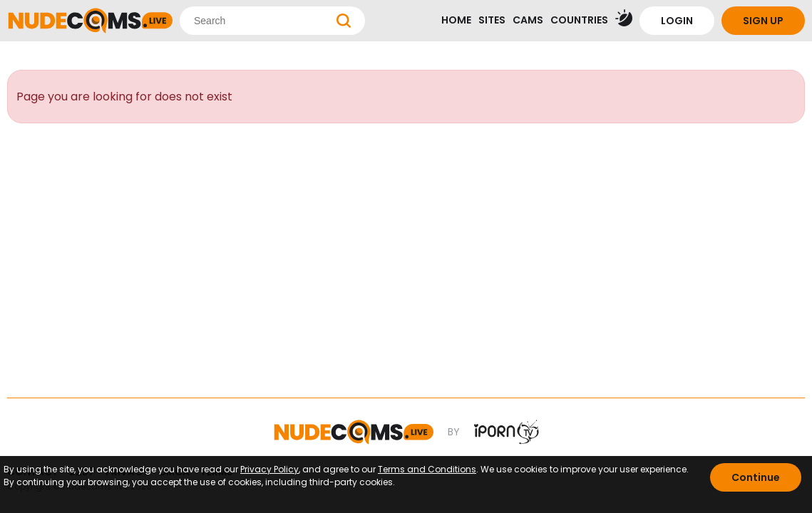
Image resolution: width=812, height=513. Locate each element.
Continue (756, 477)
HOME (456, 20)
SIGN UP (763, 21)
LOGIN (677, 21)
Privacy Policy (269, 469)
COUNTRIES (579, 20)
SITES (492, 20)
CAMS (528, 20)
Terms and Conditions (427, 469)
